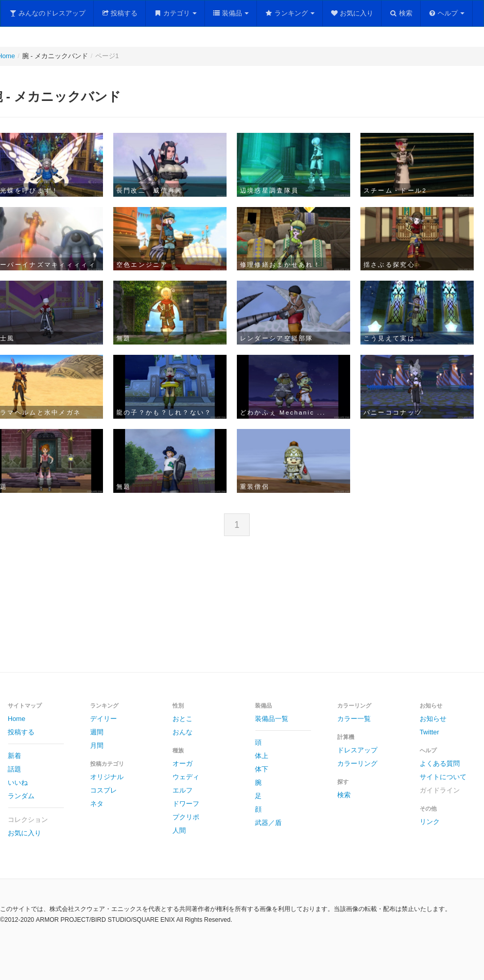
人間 (179, 830)
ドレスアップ (357, 750)
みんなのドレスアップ (47, 13)
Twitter (429, 732)
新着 (14, 756)
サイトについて (443, 777)
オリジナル (107, 777)
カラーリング (357, 763)
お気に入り (352, 13)
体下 (262, 769)
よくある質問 (440, 763)
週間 (97, 732)
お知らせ (433, 719)
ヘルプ (447, 13)
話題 (14, 769)
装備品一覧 (272, 719)
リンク (430, 822)
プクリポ (186, 817)
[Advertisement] (242, 612)
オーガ (183, 763)
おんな (183, 732)
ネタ (97, 804)
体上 (262, 756)
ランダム (21, 796)
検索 (401, 13)
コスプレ (103, 790)
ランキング (290, 13)
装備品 (231, 13)
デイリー (103, 719)
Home (16, 719)
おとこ (183, 719)
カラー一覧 (354, 719)
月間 (97, 745)
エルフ (183, 790)
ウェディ (186, 777)
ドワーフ (186, 804)
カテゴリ (175, 13)
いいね (18, 783)
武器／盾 (268, 823)
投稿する (120, 13)
